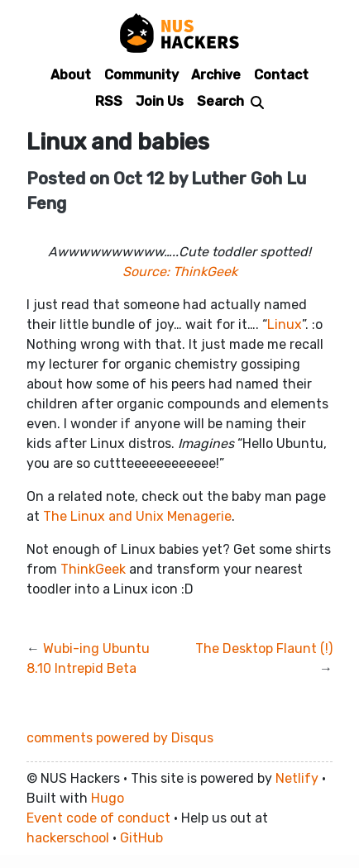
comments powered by (120, 738)
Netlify (297, 778)
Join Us (160, 101)
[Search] (230, 100)
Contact (281, 75)
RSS (109, 101)
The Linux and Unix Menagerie (137, 516)
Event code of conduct (98, 818)
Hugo (108, 798)
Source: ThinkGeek (180, 272)
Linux (285, 324)
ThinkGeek (93, 569)
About (71, 75)
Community (141, 75)
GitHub (141, 838)
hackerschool (68, 838)
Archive (216, 75)
